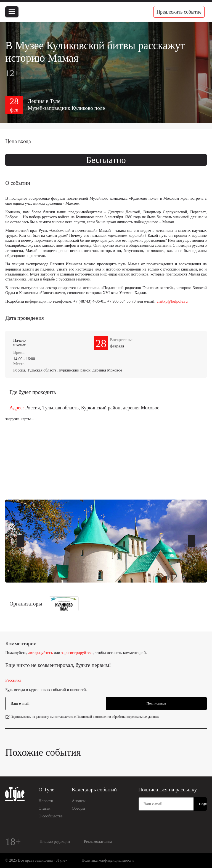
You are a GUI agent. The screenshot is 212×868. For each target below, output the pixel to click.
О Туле (47, 790)
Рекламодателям (98, 841)
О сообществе (51, 816)
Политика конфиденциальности (108, 860)
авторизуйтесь (41, 653)
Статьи (45, 808)
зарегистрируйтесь (77, 653)
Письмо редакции (55, 841)
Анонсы (79, 801)
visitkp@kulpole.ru (172, 301)
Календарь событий (94, 790)
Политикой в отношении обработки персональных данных (118, 717)
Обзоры (78, 808)
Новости (46, 801)
